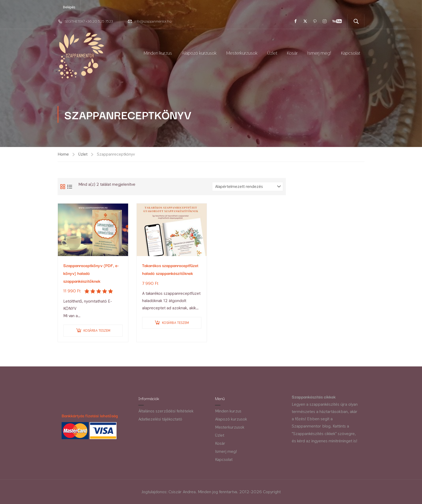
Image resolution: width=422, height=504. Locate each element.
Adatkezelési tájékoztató (160, 419)
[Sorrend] (248, 187)
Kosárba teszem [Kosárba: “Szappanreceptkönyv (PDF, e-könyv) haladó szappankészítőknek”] (97, 330)
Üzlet (272, 53)
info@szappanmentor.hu (153, 21)
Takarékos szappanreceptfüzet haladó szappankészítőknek (170, 269)
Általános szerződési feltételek (166, 411)
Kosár (292, 53)
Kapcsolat (351, 53)
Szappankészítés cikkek (314, 397)
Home (63, 154)
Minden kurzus (158, 53)
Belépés (69, 7)
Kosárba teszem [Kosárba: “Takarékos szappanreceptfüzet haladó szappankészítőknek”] (175, 323)
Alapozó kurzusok (199, 53)
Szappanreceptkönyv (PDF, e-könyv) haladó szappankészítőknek (91, 273)
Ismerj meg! (319, 53)
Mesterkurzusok (242, 53)
